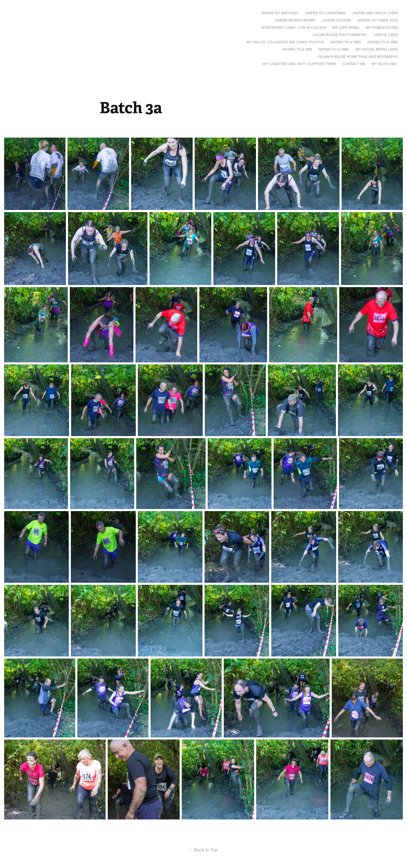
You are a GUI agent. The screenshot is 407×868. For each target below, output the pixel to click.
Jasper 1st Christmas (325, 13)
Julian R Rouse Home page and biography (358, 57)
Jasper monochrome (295, 20)
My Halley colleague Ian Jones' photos (285, 42)
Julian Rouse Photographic (340, 35)
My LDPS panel (346, 28)
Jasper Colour (336, 20)
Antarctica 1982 (383, 42)
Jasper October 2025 (378, 20)
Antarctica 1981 (297, 49)
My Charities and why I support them (299, 64)
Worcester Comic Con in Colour (294, 28)
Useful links (386, 35)
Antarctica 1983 (345, 42)
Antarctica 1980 (334, 49)
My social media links (377, 49)
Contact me (354, 64)
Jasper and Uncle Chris (375, 13)
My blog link (384, 64)
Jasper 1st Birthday (280, 13)
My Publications (382, 28)
